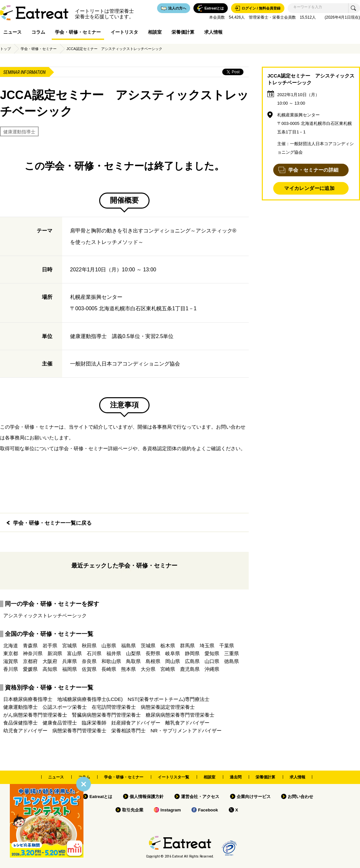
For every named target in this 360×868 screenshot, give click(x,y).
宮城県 (70, 646)
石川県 (94, 653)
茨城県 (148, 646)
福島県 (128, 646)
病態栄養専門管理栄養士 (79, 731)
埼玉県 (207, 646)
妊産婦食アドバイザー (136, 723)
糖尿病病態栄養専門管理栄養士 (180, 715)
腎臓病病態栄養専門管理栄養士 (106, 715)
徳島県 (232, 661)
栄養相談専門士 (128, 731)
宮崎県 (168, 669)
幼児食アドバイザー (25, 731)
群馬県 (187, 646)
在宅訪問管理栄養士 (114, 707)
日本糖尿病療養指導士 (28, 699)
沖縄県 (212, 669)
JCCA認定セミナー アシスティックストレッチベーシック (114, 49)
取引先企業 (133, 810)
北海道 (11, 646)
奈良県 (89, 661)
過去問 (236, 777)
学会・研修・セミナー (78, 32)
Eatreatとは (101, 797)
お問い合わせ (300, 797)
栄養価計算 (183, 32)
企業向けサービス (254, 797)
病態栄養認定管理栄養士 (168, 707)
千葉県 (227, 646)
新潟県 (55, 653)
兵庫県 (70, 661)
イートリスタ (124, 32)
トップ (5, 49)
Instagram (171, 810)
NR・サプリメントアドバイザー (186, 731)
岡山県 (173, 661)
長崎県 (109, 669)
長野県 (153, 653)
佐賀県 (89, 669)
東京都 (11, 653)
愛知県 (212, 653)
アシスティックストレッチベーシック (45, 615)
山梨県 (133, 653)
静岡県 (192, 653)
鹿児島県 (190, 669)
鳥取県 (133, 661)
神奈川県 (33, 653)
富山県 (74, 653)
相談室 (155, 32)
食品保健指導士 (20, 723)
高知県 (50, 669)
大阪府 (50, 661)
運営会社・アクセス (200, 797)
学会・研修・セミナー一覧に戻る (52, 523)
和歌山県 (111, 661)
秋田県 (89, 646)
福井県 (114, 653)
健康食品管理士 (60, 723)
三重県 (232, 653)
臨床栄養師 (94, 723)
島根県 (153, 661)
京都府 (30, 661)
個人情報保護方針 (147, 797)
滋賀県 (11, 661)
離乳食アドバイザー (187, 723)
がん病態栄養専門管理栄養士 (35, 715)
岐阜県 (173, 653)
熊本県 (128, 669)
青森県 (30, 646)
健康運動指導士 (19, 132)
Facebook (208, 810)
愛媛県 (30, 669)
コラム (38, 32)
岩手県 (50, 646)
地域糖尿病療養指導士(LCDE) (90, 699)
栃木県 (168, 646)
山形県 (109, 646)
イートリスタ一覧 (173, 777)
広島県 (192, 661)
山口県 (212, 661)
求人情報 (213, 32)
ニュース (12, 32)
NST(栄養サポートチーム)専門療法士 (169, 699)
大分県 (148, 669)
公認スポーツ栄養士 (65, 707)
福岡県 (70, 669)
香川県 (11, 669)
